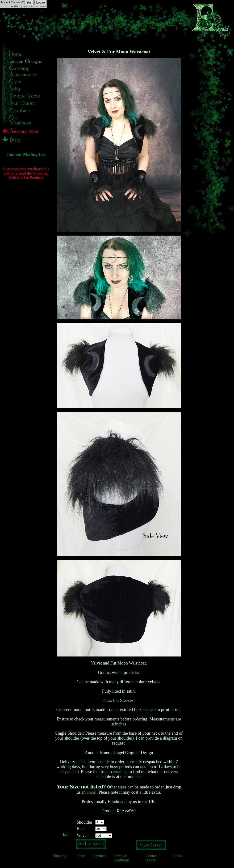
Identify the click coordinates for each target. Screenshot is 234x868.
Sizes (81, 856)
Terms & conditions (122, 858)
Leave (41, 2)
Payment (100, 856)
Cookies (16, 2)
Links (177, 856)
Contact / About (153, 858)
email (92, 792)
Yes (29, 2)
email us (120, 772)
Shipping (60, 856)
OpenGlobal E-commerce (35, 6)
